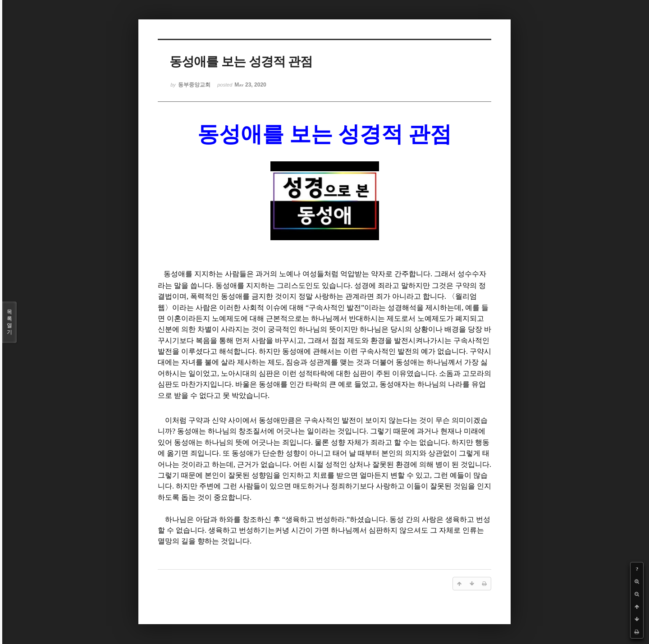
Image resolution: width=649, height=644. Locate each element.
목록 (9, 322)
